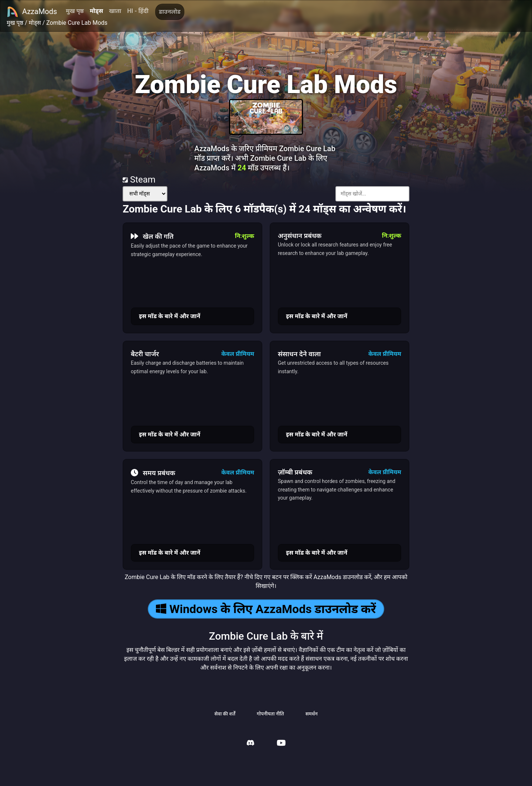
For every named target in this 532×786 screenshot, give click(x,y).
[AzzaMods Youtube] (281, 744)
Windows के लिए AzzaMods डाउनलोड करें (266, 609)
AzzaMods (32, 12)
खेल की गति (152, 236)
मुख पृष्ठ (75, 11)
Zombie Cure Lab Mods (77, 23)
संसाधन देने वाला (299, 354)
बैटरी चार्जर (145, 354)
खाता (115, 11)
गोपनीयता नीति (270, 714)
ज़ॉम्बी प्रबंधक (295, 472)
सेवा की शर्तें (225, 714)
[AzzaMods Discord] (250, 744)
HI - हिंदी (138, 11)
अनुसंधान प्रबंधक (300, 236)
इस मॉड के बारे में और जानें (170, 316)
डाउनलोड (170, 12)
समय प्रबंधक (153, 473)
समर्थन (312, 714)
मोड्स (96, 11)
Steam (139, 180)
